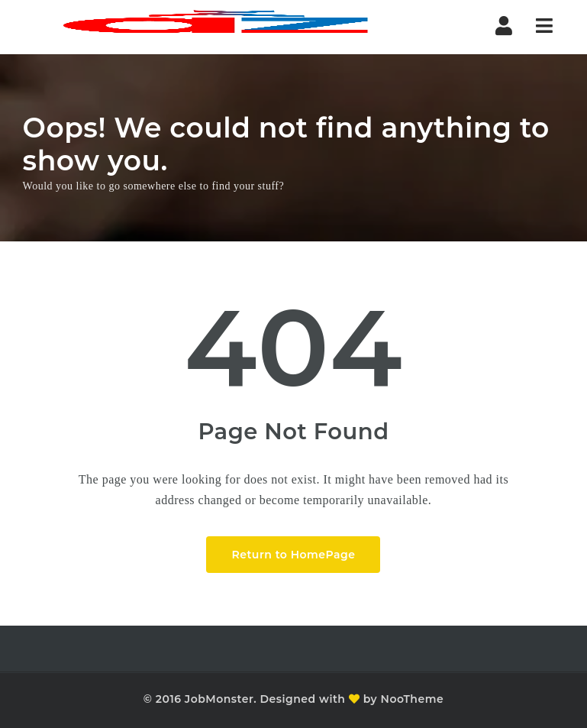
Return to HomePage (293, 555)
